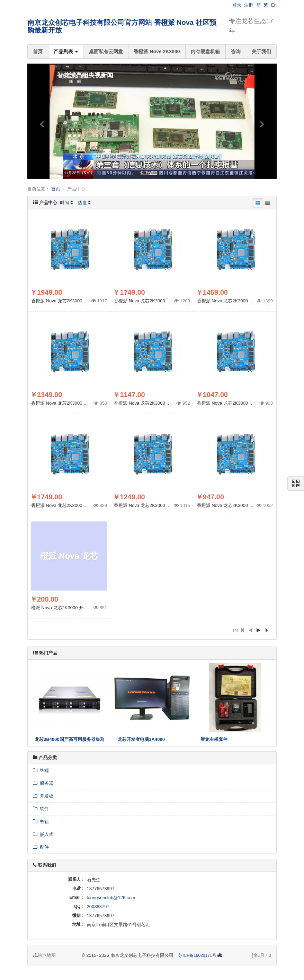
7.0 (261, 956)
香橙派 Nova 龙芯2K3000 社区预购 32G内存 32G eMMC (88, 505)
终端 (41, 770)
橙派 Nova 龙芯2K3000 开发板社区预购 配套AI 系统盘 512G (92, 608)
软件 (41, 809)
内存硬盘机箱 (205, 51)
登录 (237, 5)
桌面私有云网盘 (106, 51)
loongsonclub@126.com (111, 898)
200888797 (98, 907)
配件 (41, 847)
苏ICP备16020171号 (197, 955)
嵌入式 (43, 834)
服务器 (43, 783)
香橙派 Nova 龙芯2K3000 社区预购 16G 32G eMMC (166, 505)
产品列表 (66, 51)
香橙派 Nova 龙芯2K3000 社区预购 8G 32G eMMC (248, 505)
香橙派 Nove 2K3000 (157, 51)
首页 (38, 51)
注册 (249, 5)
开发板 (43, 796)
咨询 (236, 51)
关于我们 (261, 51)
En (274, 5)
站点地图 (44, 955)
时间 (64, 203)
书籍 (41, 822)
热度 (82, 203)
